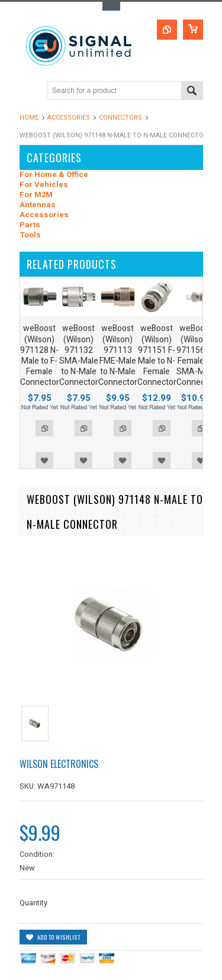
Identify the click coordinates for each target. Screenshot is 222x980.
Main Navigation (30, 91)
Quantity (33, 903)
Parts (30, 225)
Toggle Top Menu (111, 6)
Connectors (120, 118)
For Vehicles (44, 185)
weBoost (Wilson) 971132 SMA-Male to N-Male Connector (79, 355)
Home (29, 118)
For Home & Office (54, 175)
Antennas (38, 205)
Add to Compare (44, 428)
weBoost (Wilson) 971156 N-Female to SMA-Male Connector (196, 355)
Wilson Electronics (59, 764)
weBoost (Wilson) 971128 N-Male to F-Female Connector (40, 355)
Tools (30, 235)
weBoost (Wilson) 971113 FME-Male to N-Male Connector (118, 355)
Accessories (69, 118)
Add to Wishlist (44, 460)
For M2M (36, 195)
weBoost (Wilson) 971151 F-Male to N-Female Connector (157, 355)
